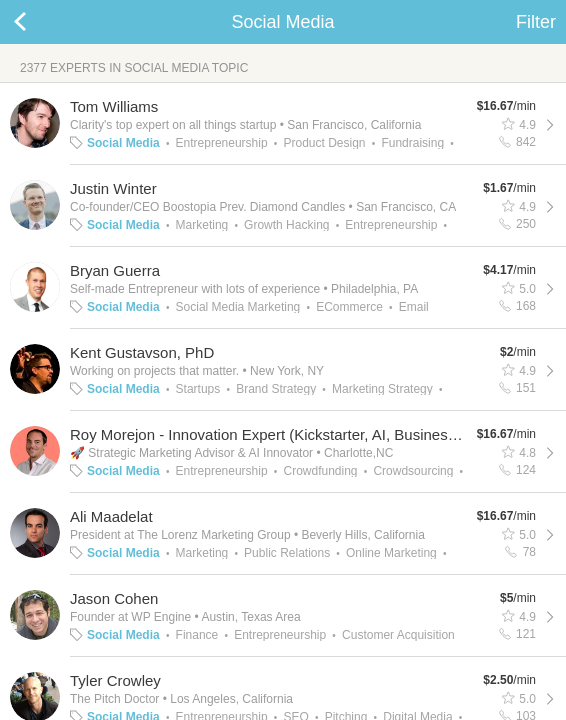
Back (40, 22)
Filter (536, 22)
